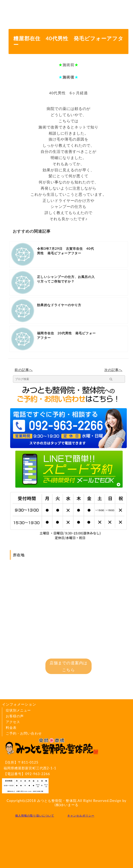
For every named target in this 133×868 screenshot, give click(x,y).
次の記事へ (113, 370)
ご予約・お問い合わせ (24, 733)
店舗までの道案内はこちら (68, 666)
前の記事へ (23, 370)
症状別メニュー (18, 710)
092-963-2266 (38, 774)
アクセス (13, 722)
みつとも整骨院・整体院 (57, 801)
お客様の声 (15, 716)
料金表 (11, 728)
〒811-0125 (51, 766)
